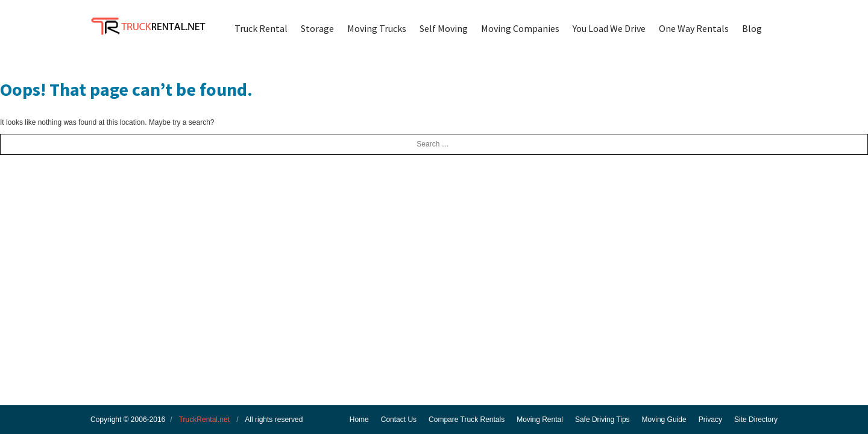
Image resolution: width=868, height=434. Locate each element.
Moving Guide (664, 420)
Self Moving (444, 28)
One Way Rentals (694, 28)
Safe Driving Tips (602, 420)
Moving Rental (540, 420)
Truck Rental (261, 28)
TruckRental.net (204, 420)
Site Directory (756, 420)
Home (359, 420)
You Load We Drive (609, 28)
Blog (752, 28)
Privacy (710, 420)
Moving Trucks (377, 28)
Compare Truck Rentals (467, 420)
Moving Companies (520, 28)
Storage (317, 28)
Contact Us (399, 420)
